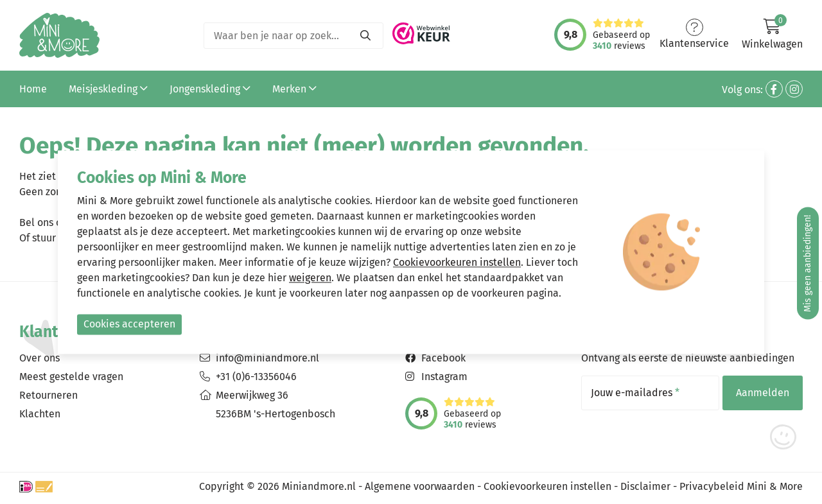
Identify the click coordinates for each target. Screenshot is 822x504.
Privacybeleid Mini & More (741, 486)
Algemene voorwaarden (420, 486)
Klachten (40, 414)
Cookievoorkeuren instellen (547, 486)
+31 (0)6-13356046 (256, 377)
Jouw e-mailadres (635, 393)
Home (33, 89)
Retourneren (48, 395)
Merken (294, 89)
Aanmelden (763, 393)
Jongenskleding (210, 89)
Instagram (444, 377)
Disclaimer (645, 486)
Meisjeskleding (108, 89)
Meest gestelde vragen (71, 377)
